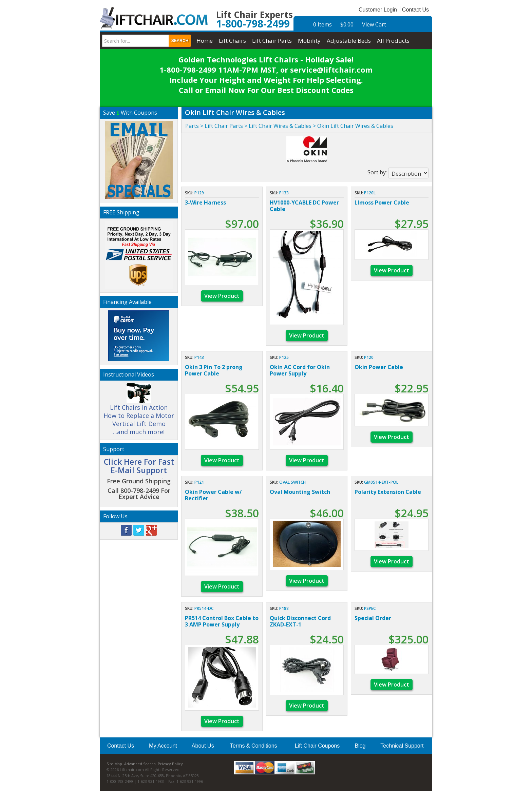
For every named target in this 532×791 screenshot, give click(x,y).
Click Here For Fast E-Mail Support (139, 466)
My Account (163, 746)
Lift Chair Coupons (317, 746)
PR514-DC (204, 608)
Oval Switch (292, 482)
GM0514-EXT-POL (381, 482)
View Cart (374, 24)
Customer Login (378, 10)
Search (180, 41)
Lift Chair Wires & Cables (280, 126)
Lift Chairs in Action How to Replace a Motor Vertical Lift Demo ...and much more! (139, 412)
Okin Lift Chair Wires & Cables (355, 126)
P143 (199, 357)
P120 (369, 357)
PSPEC (370, 608)
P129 (199, 193)
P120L (370, 193)
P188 (284, 608)
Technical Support (402, 746)
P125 (284, 357)
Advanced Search (140, 764)
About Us (203, 746)
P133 (284, 193)
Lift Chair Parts (224, 126)
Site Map (114, 764)
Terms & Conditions (254, 746)
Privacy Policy (170, 764)
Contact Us (415, 10)
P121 (199, 482)
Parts (192, 126)
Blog (360, 746)
